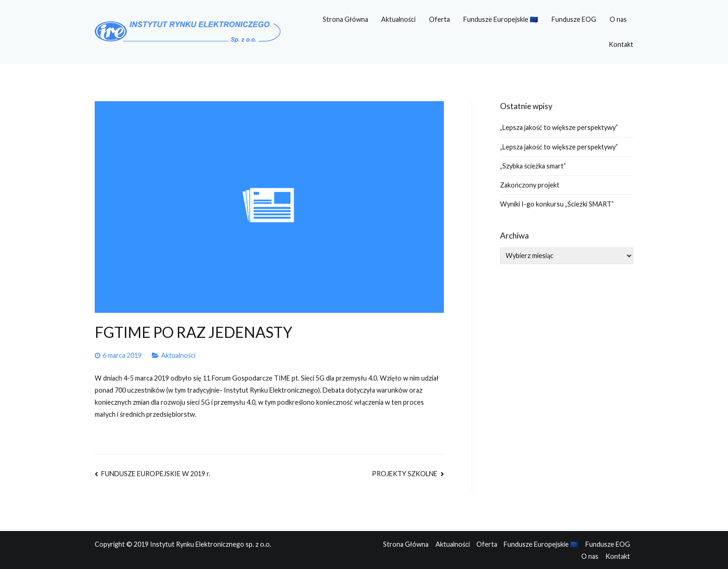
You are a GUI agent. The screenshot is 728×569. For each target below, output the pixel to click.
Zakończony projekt (530, 185)
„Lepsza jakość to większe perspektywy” (559, 127)
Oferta (439, 19)
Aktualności (398, 19)
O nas (618, 19)
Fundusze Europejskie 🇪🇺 (501, 19)
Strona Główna (345, 19)
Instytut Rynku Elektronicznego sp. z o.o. (211, 544)
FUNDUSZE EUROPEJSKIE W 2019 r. (156, 474)
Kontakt (621, 44)
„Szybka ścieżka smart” (533, 166)
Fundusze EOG (574, 19)
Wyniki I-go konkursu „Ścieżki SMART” (557, 204)
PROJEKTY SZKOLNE (405, 474)
